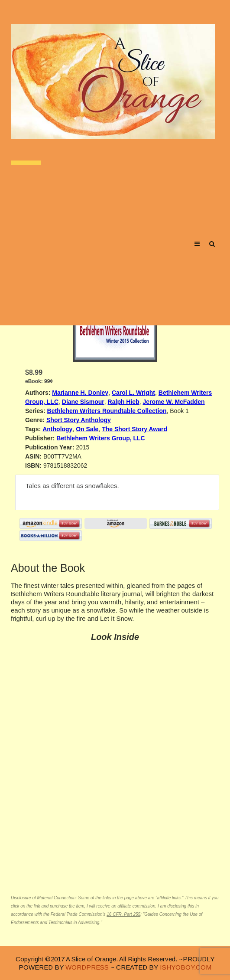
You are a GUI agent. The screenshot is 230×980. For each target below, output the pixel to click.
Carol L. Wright (133, 393)
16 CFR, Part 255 (123, 914)
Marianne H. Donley (80, 393)
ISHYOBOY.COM (186, 967)
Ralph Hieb (124, 402)
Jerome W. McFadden (174, 402)
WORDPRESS (87, 967)
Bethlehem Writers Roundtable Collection (107, 411)
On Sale (87, 429)
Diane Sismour (83, 402)
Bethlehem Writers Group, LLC (100, 438)
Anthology (57, 429)
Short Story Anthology (79, 420)
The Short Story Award (134, 429)
